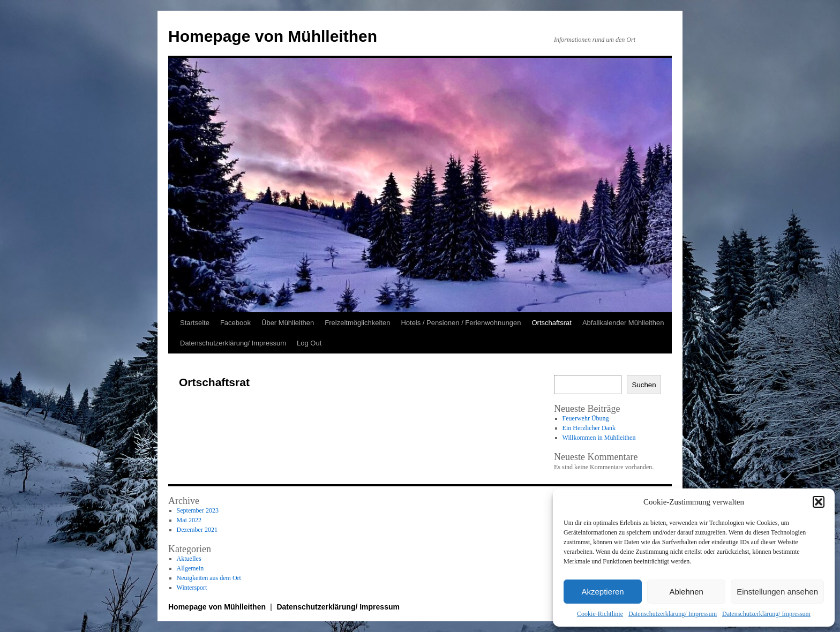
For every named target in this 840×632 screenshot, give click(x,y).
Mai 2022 (189, 520)
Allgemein (190, 568)
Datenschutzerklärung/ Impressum (673, 614)
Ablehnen (686, 592)
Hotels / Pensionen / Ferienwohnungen (461, 323)
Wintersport (192, 588)
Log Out (309, 343)
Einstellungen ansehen (777, 592)
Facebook (235, 323)
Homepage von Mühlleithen (273, 36)
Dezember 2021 (197, 530)
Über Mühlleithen (288, 323)
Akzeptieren (602, 592)
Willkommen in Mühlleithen (599, 438)
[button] (819, 502)
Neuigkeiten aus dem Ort (209, 578)
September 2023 (198, 510)
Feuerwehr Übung (586, 418)
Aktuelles (189, 559)
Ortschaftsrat (551, 323)
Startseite (195, 323)
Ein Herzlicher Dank (589, 428)
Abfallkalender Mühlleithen (623, 323)
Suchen (644, 385)
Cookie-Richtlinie (600, 614)
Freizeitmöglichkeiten (357, 323)
